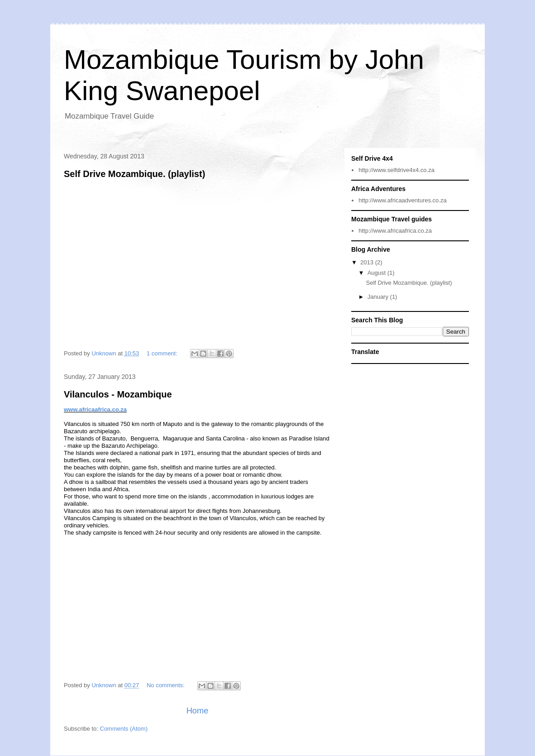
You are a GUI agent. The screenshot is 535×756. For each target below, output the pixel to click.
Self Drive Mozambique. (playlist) (134, 174)
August (377, 273)
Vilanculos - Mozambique (118, 394)
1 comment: (163, 353)
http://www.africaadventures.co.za (402, 200)
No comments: (166, 685)
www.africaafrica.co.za (95, 409)
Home (198, 711)
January (379, 297)
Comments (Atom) (124, 729)
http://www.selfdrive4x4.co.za (396, 170)
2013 (368, 262)
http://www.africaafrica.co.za (395, 231)
